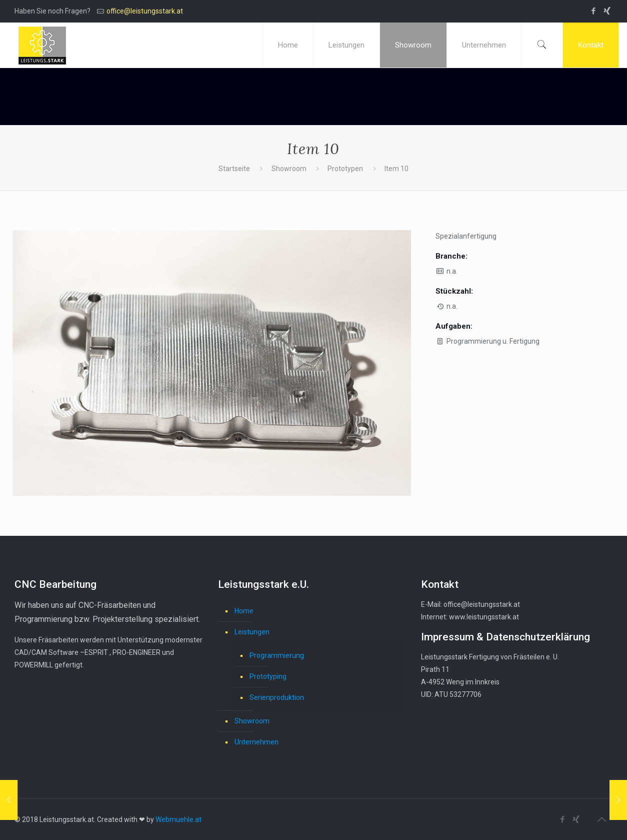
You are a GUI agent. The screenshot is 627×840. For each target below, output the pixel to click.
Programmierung (277, 655)
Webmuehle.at (178, 819)
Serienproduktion (277, 697)
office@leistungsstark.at (145, 11)
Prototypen (345, 169)
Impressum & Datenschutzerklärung (505, 637)
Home (244, 611)
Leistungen (252, 632)
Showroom (289, 169)
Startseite (234, 169)
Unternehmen (256, 742)
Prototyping (268, 676)
